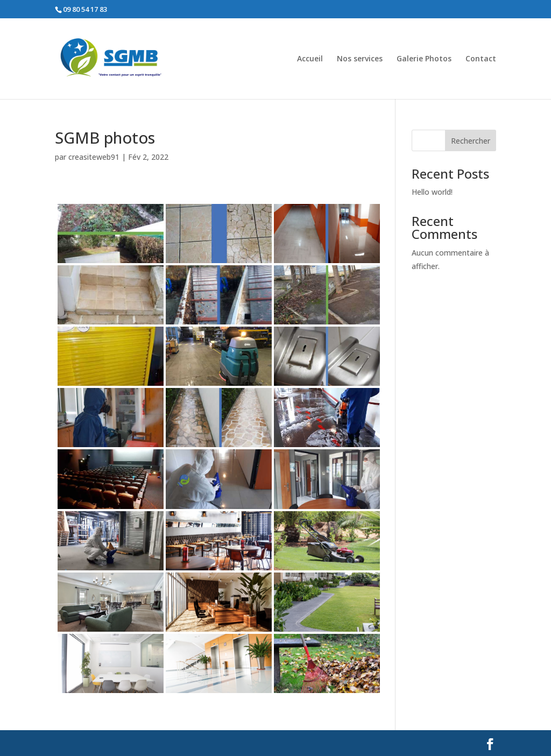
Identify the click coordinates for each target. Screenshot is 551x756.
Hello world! (432, 192)
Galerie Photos (424, 59)
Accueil (310, 59)
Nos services (360, 59)
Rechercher (471, 141)
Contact (481, 59)
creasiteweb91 (94, 157)
